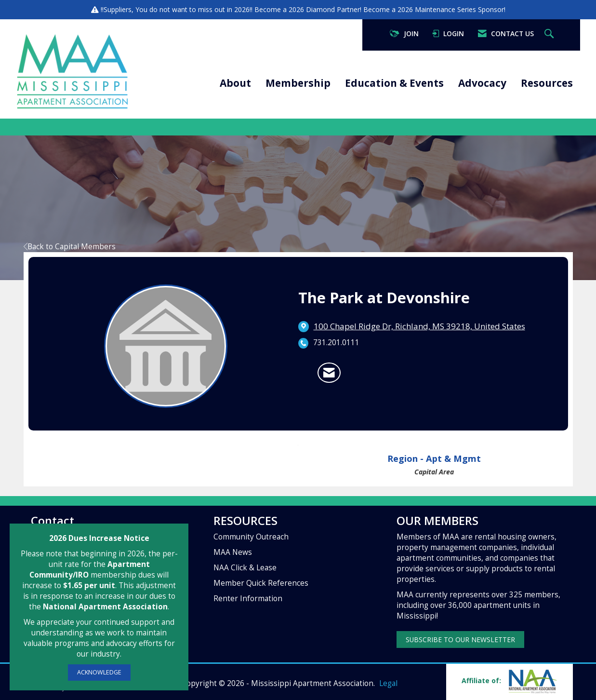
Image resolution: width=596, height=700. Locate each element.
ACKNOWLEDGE (99, 672)
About (235, 83)
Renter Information (248, 599)
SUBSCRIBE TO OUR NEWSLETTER (460, 639)
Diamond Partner (333, 9)
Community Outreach (251, 537)
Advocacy (482, 83)
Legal (388, 683)
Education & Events (394, 83)
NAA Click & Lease (245, 568)
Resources (547, 83)
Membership (298, 83)
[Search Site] (550, 34)
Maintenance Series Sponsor (459, 9)
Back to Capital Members (70, 247)
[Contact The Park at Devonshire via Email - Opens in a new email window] (329, 373)
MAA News (233, 552)
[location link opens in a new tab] (419, 326)
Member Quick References (261, 583)
